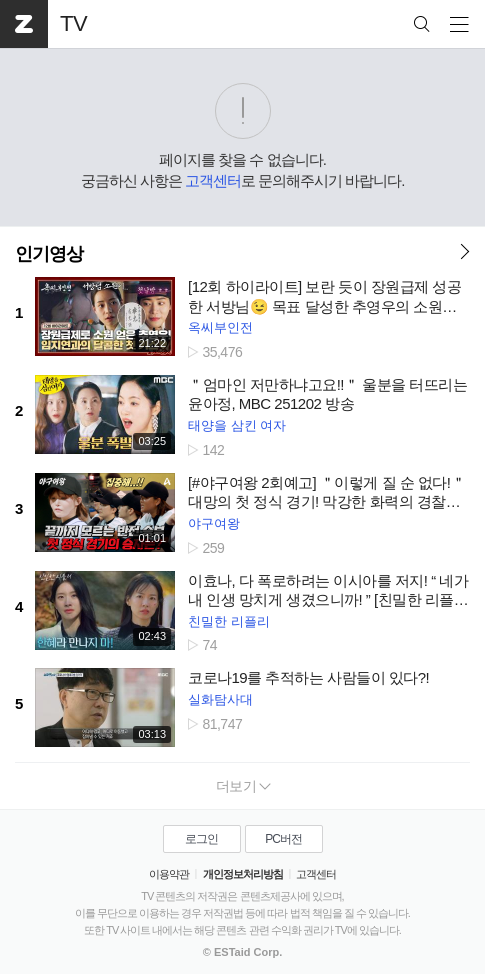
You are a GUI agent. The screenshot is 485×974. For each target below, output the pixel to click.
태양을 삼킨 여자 (237, 425)
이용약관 (169, 874)
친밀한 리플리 (229, 621)
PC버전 (283, 839)
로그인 (201, 839)
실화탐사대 (220, 699)
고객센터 (213, 180)
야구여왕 (214, 523)
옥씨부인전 (220, 327)
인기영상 (49, 254)
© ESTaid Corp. (242, 952)
